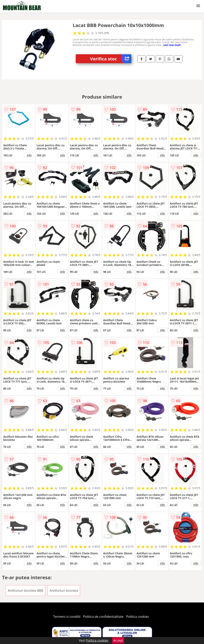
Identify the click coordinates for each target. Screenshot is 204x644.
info (29, 155)
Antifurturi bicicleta (64, 591)
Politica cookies (138, 617)
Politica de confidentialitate (103, 617)
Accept (118, 640)
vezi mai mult (172, 45)
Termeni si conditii (67, 617)
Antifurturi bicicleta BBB (25, 591)
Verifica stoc (111, 59)
